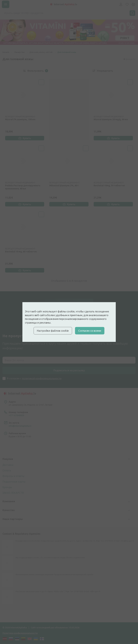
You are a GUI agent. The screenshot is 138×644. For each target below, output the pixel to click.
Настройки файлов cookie (53, 331)
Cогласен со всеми (90, 331)
